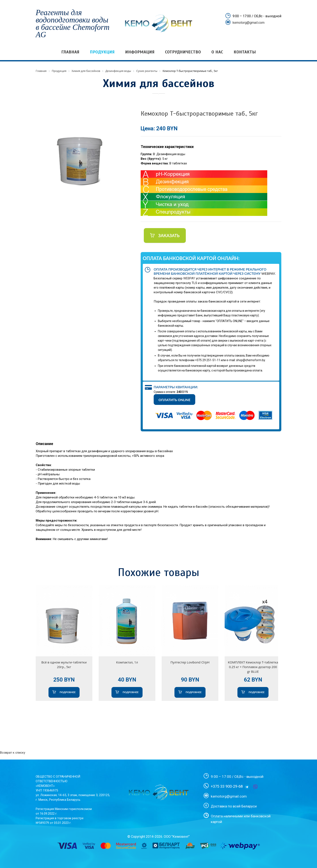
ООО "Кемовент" (177, 837)
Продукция (102, 52)
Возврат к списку (13, 753)
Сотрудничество (183, 52)
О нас (217, 52)
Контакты (245, 52)
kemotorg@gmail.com (249, 23)
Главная (70, 52)
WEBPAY (189, 278)
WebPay (268, 273)
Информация (140, 52)
